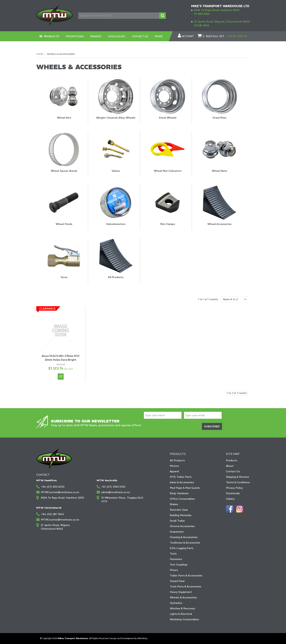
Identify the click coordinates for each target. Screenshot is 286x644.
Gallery (230, 499)
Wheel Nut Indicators (168, 171)
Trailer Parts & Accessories (186, 575)
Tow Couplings (179, 565)
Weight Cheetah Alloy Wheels (116, 118)
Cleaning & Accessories (184, 537)
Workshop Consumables (184, 619)
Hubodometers (116, 224)
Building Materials (181, 515)
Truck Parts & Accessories (185, 586)
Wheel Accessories (219, 224)
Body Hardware (179, 493)
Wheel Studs (64, 224)
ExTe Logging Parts (182, 548)
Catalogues (116, 36)
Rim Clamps (168, 224)
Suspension (177, 532)
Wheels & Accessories (183, 597)
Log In (231, 36)
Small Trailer (177, 521)
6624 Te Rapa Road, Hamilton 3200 (217, 10)
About (230, 466)
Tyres (64, 277)
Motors (174, 466)
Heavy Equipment (181, 592)
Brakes (174, 504)
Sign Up (242, 36)
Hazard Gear (177, 581)
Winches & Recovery (182, 608)
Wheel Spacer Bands (64, 171)
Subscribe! (212, 426)
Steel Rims (219, 118)
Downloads (233, 493)
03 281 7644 (202, 25)
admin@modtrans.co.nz (116, 492)
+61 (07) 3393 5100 (113, 487)
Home (40, 54)
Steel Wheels (168, 118)
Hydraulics (176, 603)
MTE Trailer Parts (181, 477)
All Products (116, 277)
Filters (174, 570)
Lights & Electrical (181, 614)
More (159, 36)
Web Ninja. (143, 638)
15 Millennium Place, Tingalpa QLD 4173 (122, 499)
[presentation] (172, 427)
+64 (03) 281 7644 (52, 514)
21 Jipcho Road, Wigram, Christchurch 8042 (222, 22)
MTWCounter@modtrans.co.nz (60, 492)
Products (52, 36)
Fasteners (176, 559)
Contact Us (140, 36)
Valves (116, 171)
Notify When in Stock (61, 377)
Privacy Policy (234, 488)
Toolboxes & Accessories (185, 543)
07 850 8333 (202, 14)
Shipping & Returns (237, 477)
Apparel (174, 471)
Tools (173, 554)
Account (188, 36)
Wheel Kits (64, 118)
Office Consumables (182, 499)
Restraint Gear (179, 510)
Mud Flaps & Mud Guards (185, 488)
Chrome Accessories (182, 526)
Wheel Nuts (219, 171)
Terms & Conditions (238, 482)
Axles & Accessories (182, 482)
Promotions (75, 36)
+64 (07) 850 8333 (53, 487)
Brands (96, 36)
